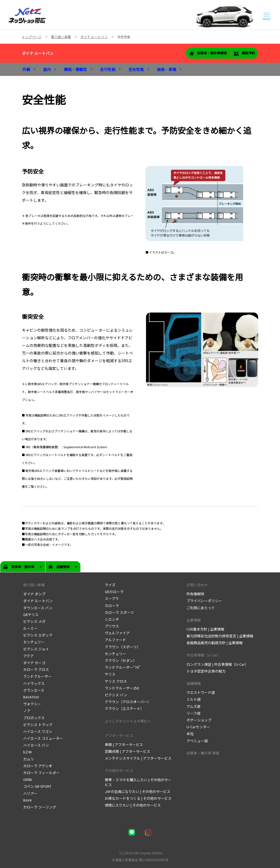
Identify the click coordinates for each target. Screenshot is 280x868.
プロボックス (34, 718)
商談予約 (244, 53)
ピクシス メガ (34, 621)
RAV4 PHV (31, 697)
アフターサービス (119, 735)
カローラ (112, 606)
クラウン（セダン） (121, 660)
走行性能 (108, 69)
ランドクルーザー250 (122, 688)
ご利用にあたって (201, 608)
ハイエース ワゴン (38, 731)
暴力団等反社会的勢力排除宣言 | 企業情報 (220, 636)
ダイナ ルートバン (38, 53)
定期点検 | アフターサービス (127, 751)
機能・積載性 (75, 69)
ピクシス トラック (38, 725)
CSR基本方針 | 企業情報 (205, 629)
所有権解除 (195, 594)
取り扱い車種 (34, 585)
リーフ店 (193, 713)
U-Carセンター (198, 727)
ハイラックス (34, 683)
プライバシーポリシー (204, 601)
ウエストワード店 (201, 692)
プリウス (112, 626)
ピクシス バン (116, 695)
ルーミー (30, 628)
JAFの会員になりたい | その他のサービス (138, 791)
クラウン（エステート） (124, 708)
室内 (47, 69)
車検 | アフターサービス (124, 744)
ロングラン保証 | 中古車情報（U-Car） (217, 664)
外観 (26, 69)
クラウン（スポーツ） (122, 647)
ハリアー (30, 793)
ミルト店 (194, 699)
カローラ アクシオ (38, 766)
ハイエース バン (36, 745)
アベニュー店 (197, 741)
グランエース (34, 690)
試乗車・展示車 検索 (203, 753)
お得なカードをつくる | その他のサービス (138, 798)
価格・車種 (167, 69)
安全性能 (136, 69)
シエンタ (112, 619)
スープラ (112, 598)
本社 (190, 734)
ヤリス (110, 674)
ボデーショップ (199, 720)
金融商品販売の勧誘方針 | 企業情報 (215, 643)
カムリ (29, 759)
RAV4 (27, 800)
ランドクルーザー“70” (122, 667)
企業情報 (194, 620)
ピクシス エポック (38, 635)
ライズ (110, 585)
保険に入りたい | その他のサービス (133, 805)
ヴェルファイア (117, 633)
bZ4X (27, 752)
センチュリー (34, 642)
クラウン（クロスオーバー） (128, 702)
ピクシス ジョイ (36, 649)
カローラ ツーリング (40, 807)
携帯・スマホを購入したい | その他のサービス (138, 782)
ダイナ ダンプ (34, 594)
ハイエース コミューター (43, 738)
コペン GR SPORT (37, 786)
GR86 (27, 779)
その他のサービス (119, 770)
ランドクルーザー (37, 676)
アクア (28, 656)
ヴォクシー (32, 704)
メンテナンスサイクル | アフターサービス (138, 758)
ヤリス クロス (116, 681)
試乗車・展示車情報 (208, 53)
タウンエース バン (38, 608)
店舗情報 (194, 683)
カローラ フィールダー (41, 773)
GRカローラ (114, 592)
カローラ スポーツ (119, 612)
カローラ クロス (36, 669)
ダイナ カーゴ (34, 663)
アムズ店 (193, 706)
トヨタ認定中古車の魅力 (206, 671)
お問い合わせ (197, 585)
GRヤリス (31, 615)
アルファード (115, 640)
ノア (27, 711)
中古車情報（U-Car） (204, 655)
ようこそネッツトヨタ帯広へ (128, 721)
